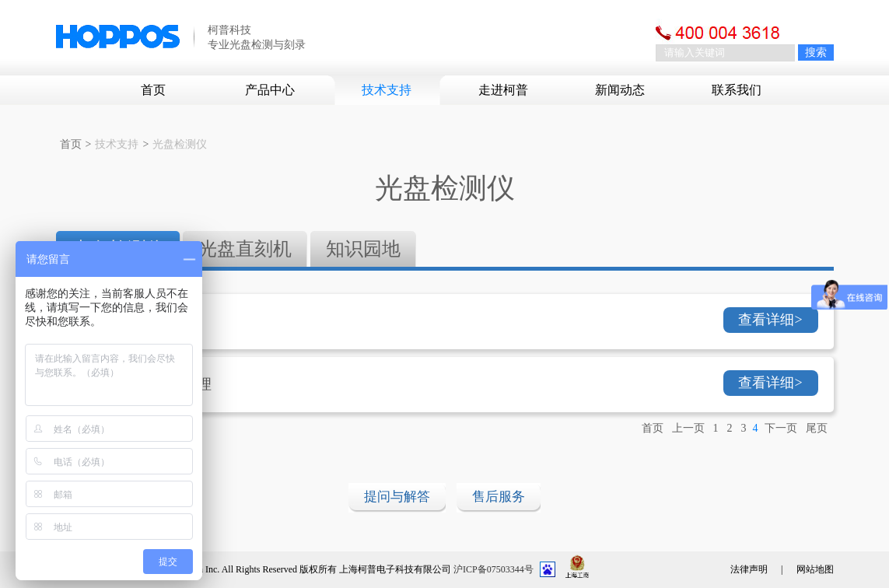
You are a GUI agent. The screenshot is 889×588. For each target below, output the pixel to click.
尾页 (817, 428)
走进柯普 (503, 90)
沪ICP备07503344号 (493, 569)
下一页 (781, 428)
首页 (153, 90)
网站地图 (815, 569)
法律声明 (749, 569)
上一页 (688, 428)
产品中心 (270, 90)
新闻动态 (620, 90)
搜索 (816, 52)
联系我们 (737, 90)
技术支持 (387, 90)
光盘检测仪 (180, 144)
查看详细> (770, 320)
